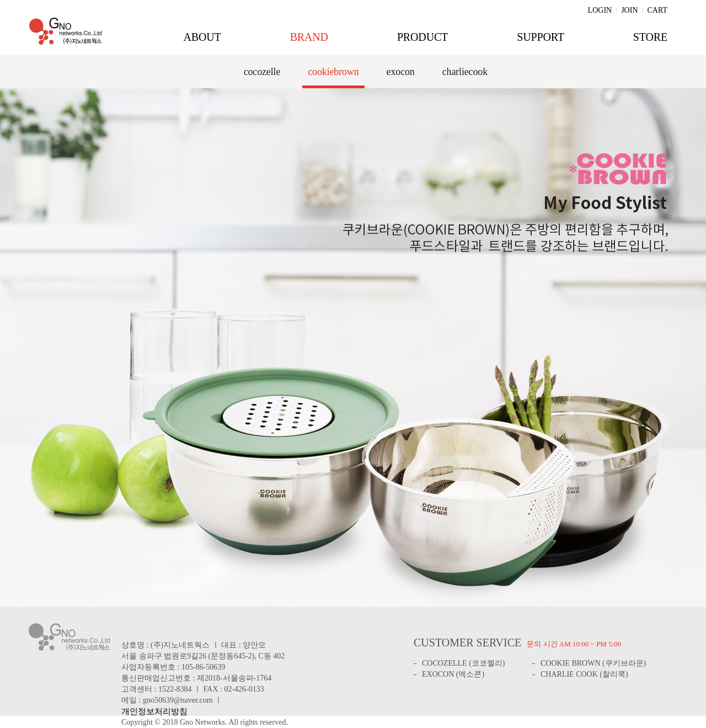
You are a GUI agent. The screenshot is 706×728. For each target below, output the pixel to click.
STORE (650, 37)
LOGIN (600, 10)
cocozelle (262, 72)
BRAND (309, 37)
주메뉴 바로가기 (0, 0)
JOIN (629, 10)
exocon (401, 72)
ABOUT (202, 37)
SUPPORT (541, 37)
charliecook (465, 72)
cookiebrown (333, 72)
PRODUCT (422, 37)
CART (658, 10)
